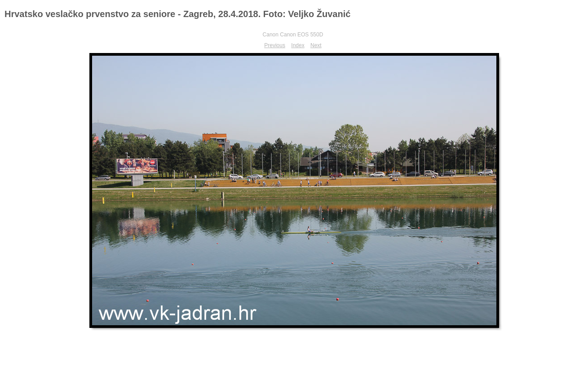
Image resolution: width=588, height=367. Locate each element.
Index (298, 45)
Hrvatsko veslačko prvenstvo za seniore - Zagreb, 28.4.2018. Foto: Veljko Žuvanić (177, 14)
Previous (275, 45)
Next (316, 45)
